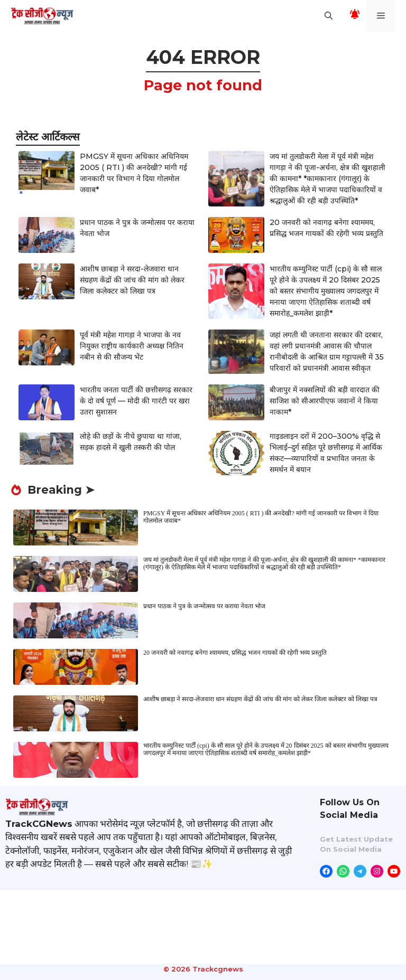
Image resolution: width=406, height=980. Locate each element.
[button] (329, 16)
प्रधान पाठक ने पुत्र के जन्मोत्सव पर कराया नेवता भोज (204, 606)
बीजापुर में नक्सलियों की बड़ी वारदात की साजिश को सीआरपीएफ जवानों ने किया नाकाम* (325, 401)
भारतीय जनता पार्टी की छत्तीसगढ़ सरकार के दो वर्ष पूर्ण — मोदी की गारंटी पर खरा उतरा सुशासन (136, 401)
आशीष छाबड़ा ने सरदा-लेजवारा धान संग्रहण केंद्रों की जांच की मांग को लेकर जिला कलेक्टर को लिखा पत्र (132, 280)
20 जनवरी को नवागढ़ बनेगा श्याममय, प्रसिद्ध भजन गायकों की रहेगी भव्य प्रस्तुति (235, 653)
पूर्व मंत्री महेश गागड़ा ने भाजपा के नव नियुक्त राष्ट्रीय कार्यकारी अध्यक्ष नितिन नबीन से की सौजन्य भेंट (132, 346)
